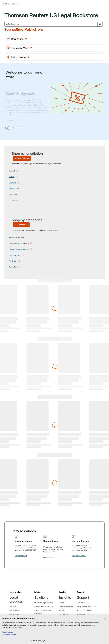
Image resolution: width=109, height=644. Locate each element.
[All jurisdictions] (22, 158)
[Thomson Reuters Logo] (11, 4)
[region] (54, 629)
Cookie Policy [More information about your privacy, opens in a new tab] (8, 632)
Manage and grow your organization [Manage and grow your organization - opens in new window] (43, 612)
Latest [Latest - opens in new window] (61, 603)
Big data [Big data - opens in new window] (62, 611)
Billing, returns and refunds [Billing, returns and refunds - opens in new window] (87, 607)
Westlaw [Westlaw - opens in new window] (13, 607)
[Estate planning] (14, 255)
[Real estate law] (14, 267)
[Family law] (13, 261)
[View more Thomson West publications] (54, 48)
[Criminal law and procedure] (19, 243)
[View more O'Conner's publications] (54, 39)
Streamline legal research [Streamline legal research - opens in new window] (44, 603)
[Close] (105, 619)
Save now (9, 121)
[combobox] (53, 24)
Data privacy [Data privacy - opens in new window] (64, 615)
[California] (12, 183)
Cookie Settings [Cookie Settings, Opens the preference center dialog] (38, 640)
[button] (16, 592)
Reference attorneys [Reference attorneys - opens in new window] (85, 611)
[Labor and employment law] (19, 249)
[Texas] (11, 195)
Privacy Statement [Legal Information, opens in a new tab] (9, 635)
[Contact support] (21, 556)
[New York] (12, 189)
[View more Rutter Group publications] (54, 57)
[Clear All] (95, 24)
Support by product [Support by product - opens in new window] (84, 615)
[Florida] (11, 200)
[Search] (100, 24)
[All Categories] (21, 225)
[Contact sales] (48, 558)
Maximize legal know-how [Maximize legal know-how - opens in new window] (43, 607)
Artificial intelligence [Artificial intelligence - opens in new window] (67, 607)
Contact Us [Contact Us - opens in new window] (81, 603)
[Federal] (12, 177)
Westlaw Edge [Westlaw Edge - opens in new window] (15, 611)
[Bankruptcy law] (14, 238)
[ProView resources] (79, 556)
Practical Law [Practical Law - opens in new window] (14, 615)
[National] (12, 171)
